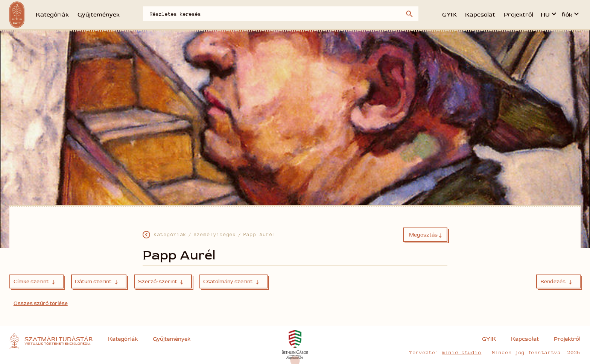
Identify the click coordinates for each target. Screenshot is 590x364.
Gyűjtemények (99, 15)
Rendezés (556, 282)
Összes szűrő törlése (41, 303)
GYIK (449, 15)
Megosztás (425, 235)
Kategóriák (52, 15)
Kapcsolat (480, 15)
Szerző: (161, 282)
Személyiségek (215, 234)
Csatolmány (231, 282)
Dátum (96, 282)
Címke (34, 282)
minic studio (462, 352)
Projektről (519, 15)
